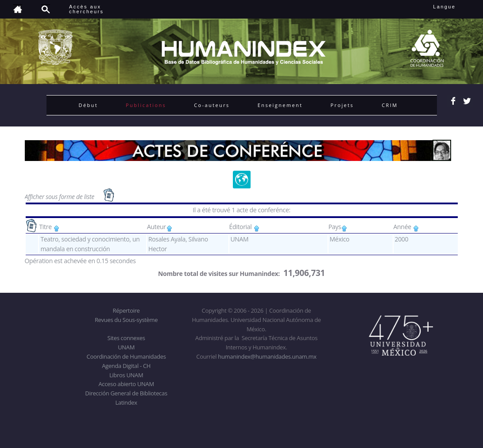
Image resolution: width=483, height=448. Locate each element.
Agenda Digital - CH (126, 366)
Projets (342, 105)
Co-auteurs (212, 105)
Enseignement (280, 105)
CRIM (390, 105)
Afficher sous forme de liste (60, 197)
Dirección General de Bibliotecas (126, 393)
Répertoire (126, 310)
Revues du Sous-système (126, 320)
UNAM (126, 347)
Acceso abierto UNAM (126, 384)
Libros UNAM (126, 375)
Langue (454, 7)
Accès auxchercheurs (86, 9)
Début (89, 105)
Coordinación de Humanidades (126, 356)
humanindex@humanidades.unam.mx (267, 356)
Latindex (126, 402)
